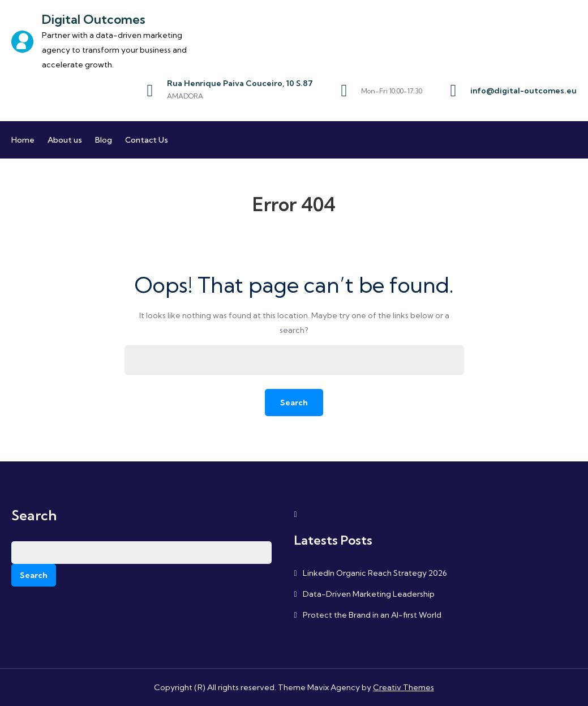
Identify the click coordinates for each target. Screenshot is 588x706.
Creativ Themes (404, 687)
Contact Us (147, 140)
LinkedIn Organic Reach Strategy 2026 (375, 573)
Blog (104, 140)
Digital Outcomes (94, 19)
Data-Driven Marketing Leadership (369, 594)
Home (23, 140)
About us (65, 140)
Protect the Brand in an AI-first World (372, 615)
